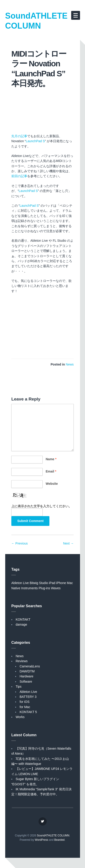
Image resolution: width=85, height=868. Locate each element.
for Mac (25, 707)
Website (52, 484)
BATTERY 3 (28, 697)
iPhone (61, 583)
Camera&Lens (30, 666)
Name (51, 459)
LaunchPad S (35, 141)
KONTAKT (23, 619)
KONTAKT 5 (28, 712)
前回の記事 (19, 176)
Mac (70, 583)
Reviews (22, 661)
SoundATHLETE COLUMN (36, 21)
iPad (52, 583)
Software (26, 681)
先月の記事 (19, 136)
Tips (19, 686)
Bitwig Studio (39, 583)
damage (21, 624)
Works (20, 717)
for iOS (24, 702)
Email (51, 471)
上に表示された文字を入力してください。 (41, 506)
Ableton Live (20, 583)
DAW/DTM (27, 671)
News (70, 364)
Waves (56, 588)
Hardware (26, 676)
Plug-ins (45, 588)
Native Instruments (25, 588)
